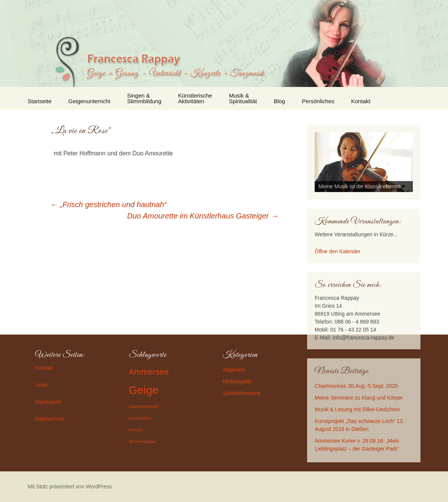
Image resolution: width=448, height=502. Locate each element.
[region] (364, 162)
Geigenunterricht (89, 101)
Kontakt (361, 101)
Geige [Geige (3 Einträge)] (144, 390)
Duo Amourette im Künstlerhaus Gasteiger (203, 216)
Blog (280, 101)
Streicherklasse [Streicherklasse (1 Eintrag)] (143, 442)
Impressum (48, 402)
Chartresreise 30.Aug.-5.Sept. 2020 (356, 386)
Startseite (39, 101)
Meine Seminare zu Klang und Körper (359, 398)
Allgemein (234, 370)
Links (41, 385)
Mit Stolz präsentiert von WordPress (70, 487)
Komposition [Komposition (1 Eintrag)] (140, 418)
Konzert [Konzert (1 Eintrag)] (136, 430)
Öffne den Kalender (338, 251)
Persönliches (318, 101)
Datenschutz (50, 419)
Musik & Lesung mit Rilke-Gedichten (357, 409)
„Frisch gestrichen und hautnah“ (108, 205)
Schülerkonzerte (242, 393)
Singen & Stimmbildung (144, 98)
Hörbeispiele (237, 381)
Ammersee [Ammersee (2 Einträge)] (149, 372)
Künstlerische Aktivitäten (195, 98)
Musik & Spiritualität (243, 98)
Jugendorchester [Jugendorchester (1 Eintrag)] (144, 406)
